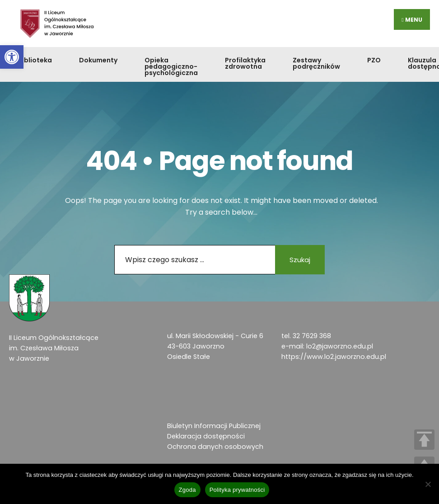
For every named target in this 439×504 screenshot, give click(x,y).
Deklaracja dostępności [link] (206, 436)
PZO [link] (374, 60)
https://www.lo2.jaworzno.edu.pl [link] (334, 357)
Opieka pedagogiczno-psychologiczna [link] (171, 66)
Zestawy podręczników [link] (316, 63)
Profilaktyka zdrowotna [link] (245, 63)
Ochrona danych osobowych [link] (215, 447)
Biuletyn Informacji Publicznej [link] (214, 426)
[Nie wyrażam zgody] (428, 484)
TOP (424, 440)
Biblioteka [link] (35, 60)
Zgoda (187, 490)
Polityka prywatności (237, 490)
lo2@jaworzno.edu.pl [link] (340, 346)
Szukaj (300, 260)
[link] (12, 57)
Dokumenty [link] (98, 60)
